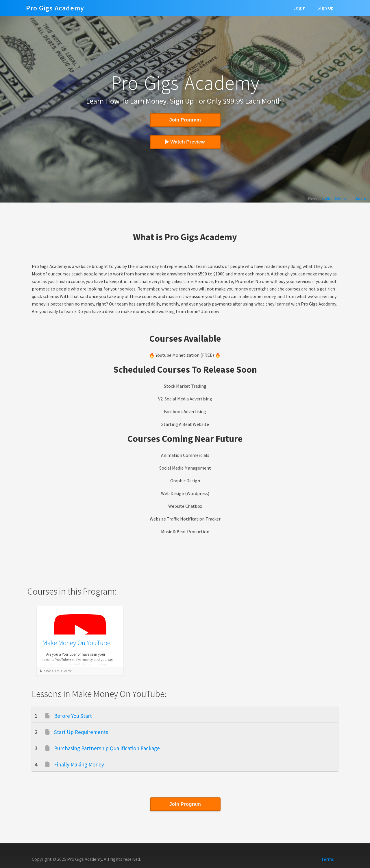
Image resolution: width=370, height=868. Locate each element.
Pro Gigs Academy (55, 5)
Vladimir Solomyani (336, 198)
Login (300, 8)
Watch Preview (185, 142)
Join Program (185, 120)
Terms (328, 859)
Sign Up (326, 8)
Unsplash (362, 198)
